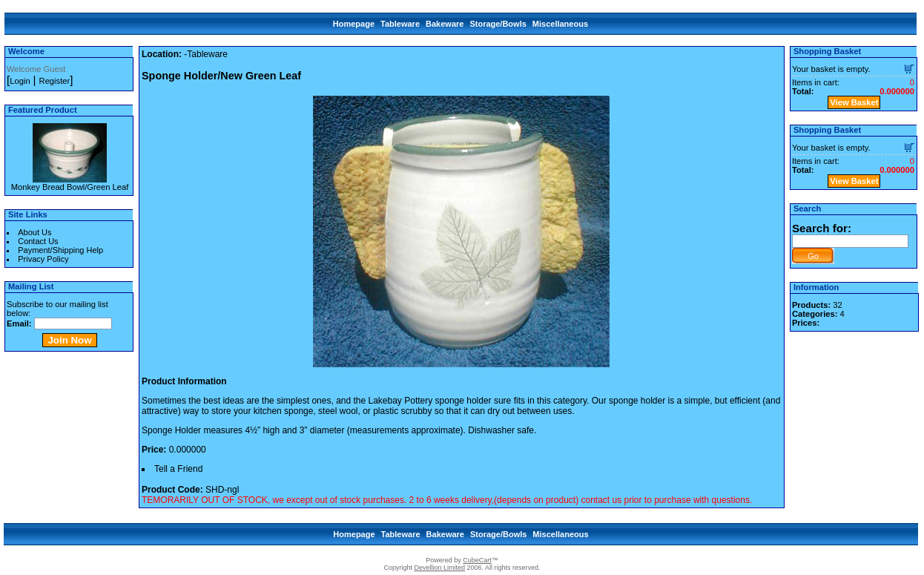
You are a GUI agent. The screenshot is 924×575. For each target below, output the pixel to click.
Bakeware (445, 24)
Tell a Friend (178, 469)
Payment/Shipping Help (60, 250)
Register (55, 81)
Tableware (400, 24)
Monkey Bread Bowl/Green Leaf (70, 187)
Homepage (354, 24)
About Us (34, 232)
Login (20, 81)
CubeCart (477, 560)
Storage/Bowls (498, 24)
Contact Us (38, 241)
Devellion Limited (439, 568)
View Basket (854, 102)
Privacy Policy (43, 259)
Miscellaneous (560, 24)
